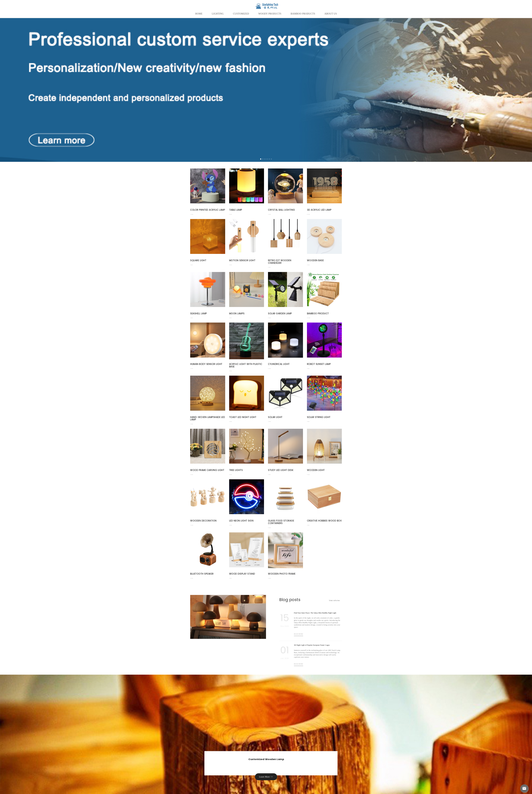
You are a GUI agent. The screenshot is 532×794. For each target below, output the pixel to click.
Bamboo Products (303, 14)
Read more (299, 634)
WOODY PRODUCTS (270, 14)
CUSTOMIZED (241, 14)
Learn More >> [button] (266, 777)
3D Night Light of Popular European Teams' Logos (312, 645)
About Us (331, 14)
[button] (261, 159)
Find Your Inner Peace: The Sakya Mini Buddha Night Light (315, 613)
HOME (199, 14)
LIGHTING (218, 14)
